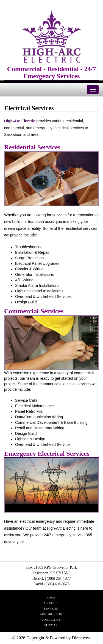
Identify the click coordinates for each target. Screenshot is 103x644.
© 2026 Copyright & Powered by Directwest (51, 638)
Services (51, 608)
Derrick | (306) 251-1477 (51, 579)
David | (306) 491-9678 (52, 584)
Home (51, 597)
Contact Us (51, 619)
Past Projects (51, 614)
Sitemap (51, 625)
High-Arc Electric (20, 121)
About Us (51, 603)
